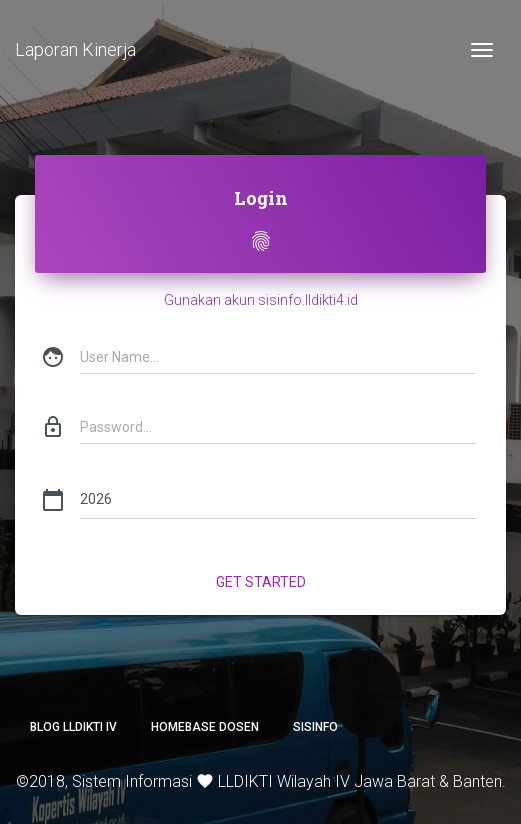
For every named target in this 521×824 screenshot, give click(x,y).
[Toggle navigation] (482, 50)
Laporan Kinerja (75, 49)
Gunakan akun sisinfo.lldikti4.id (261, 300)
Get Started (261, 582)
